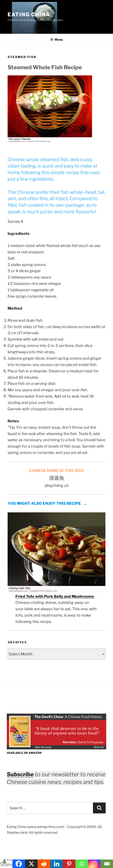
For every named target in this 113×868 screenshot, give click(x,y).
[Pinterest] (69, 864)
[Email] (107, 864)
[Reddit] (44, 864)
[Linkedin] (56, 864)
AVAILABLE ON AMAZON (24, 753)
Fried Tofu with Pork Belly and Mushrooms (55, 596)
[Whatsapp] (82, 864)
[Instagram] (94, 864)
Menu (56, 40)
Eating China (29, 15)
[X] (31, 864)
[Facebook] (19, 864)
